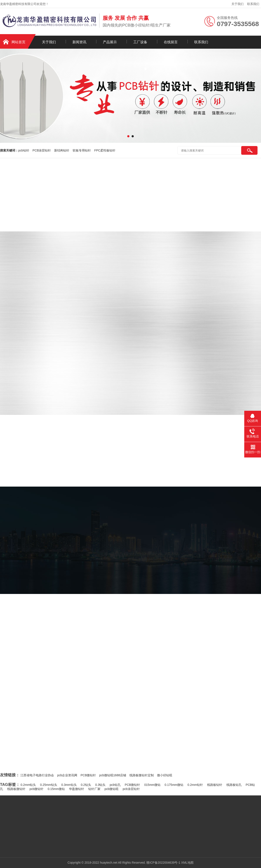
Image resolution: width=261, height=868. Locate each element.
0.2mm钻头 (28, 785)
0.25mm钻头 (49, 785)
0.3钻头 (100, 785)
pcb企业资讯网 (67, 775)
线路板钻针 (215, 785)
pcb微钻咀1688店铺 (113, 775)
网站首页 (18, 42)
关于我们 (238, 4)
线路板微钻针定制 (142, 775)
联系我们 (253, 4)
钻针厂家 (94, 789)
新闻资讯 (79, 42)
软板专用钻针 (82, 150)
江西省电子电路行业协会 (37, 775)
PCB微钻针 (88, 775)
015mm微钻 (152, 785)
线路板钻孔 (234, 785)
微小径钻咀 (165, 775)
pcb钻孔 (115, 785)
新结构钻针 (62, 150)
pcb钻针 (24, 150)
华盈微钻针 (77, 789)
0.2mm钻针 (195, 785)
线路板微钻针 (16, 789)
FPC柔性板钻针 (105, 150)
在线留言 (171, 42)
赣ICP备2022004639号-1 (163, 863)
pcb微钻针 (37, 789)
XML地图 (187, 863)
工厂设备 (140, 42)
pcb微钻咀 (112, 789)
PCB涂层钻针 (42, 150)
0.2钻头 (86, 785)
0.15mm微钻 (56, 789)
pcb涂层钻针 (131, 789)
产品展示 (110, 42)
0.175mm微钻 (174, 785)
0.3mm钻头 (69, 785)
